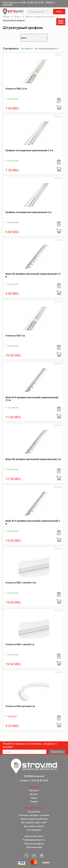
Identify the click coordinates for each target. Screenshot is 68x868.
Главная (6, 17)
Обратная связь (34, 847)
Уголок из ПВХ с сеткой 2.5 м (21, 583)
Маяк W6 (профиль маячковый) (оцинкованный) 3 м (33, 459)
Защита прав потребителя (34, 819)
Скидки (34, 801)
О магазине (34, 812)
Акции (34, 798)
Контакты (34, 790)
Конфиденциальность (34, 840)
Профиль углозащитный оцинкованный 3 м (28, 212)
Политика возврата (34, 844)
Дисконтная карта (34, 836)
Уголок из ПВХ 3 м (15, 336)
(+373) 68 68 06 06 (39, 780)
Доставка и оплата (34, 826)
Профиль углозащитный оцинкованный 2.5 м (29, 151)
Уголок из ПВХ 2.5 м (16, 89)
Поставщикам (34, 830)
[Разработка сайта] (46, 863)
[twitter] (34, 856)
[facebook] (26, 856)
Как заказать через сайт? (34, 822)
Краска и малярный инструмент (40, 17)
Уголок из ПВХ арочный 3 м (20, 706)
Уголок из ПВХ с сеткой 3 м (20, 644)
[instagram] (42, 856)
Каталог (18, 17)
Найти (59, 11)
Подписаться (57, 752)
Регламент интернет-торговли (34, 815)
